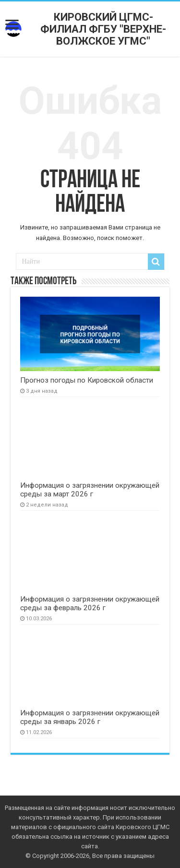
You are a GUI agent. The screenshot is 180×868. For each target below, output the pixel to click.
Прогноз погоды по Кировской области (87, 380)
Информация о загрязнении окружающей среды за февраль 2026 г (90, 603)
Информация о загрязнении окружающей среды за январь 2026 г (90, 717)
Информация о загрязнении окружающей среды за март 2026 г (90, 490)
